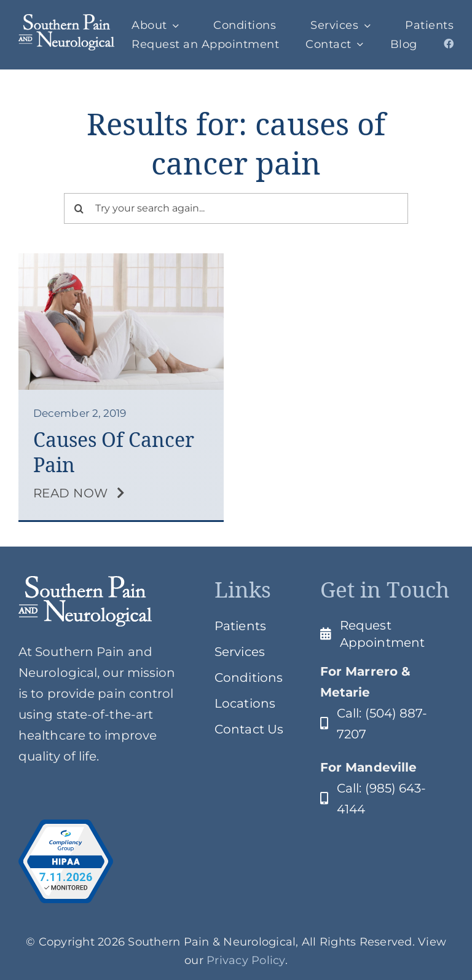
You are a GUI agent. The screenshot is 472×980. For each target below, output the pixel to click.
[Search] (79, 208)
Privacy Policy (246, 960)
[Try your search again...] (236, 208)
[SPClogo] (66, 20)
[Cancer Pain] (121, 259)
